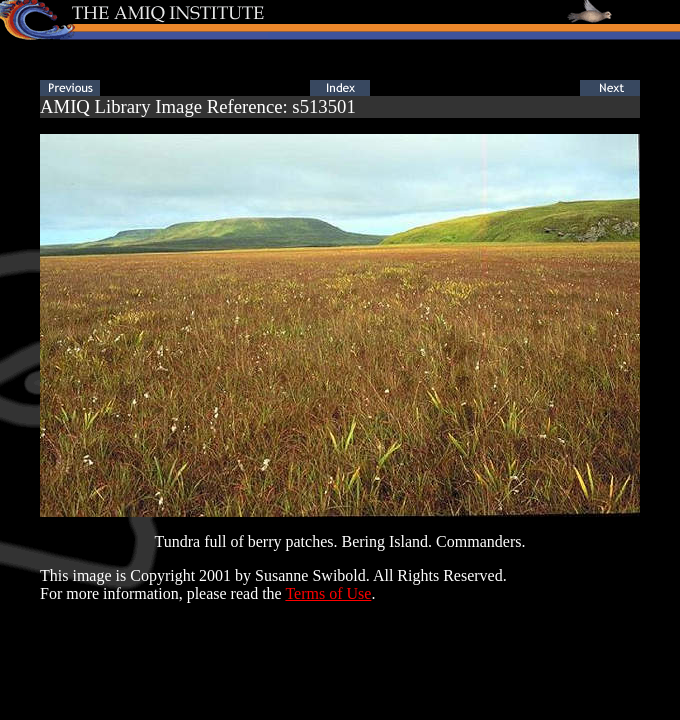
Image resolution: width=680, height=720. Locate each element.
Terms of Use (328, 593)
